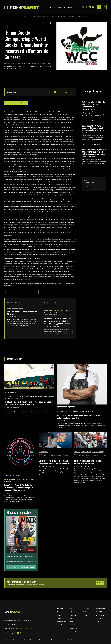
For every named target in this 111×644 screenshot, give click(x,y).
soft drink (15, 307)
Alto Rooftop (71, 408)
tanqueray (85, 97)
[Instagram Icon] (83, 7)
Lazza (21, 307)
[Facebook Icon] (86, 7)
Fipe (64, 7)
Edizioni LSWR (100, 615)
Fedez (9, 307)
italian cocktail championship (44, 23)
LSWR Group (100, 618)
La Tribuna (99, 625)
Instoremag (86, 615)
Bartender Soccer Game (50, 307)
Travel (71, 618)
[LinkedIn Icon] (90, 7)
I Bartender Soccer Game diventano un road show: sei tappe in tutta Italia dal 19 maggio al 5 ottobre (58, 321)
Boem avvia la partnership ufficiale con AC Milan (22, 313)
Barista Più (54, 7)
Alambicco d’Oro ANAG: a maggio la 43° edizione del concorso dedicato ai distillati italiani (93, 128)
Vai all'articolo (13, 567)
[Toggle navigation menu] (6, 7)
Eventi (30, 16)
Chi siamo (59, 612)
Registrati (100, 583)
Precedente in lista (14, 303)
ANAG (92, 121)
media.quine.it (12, 628)
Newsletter (60, 618)
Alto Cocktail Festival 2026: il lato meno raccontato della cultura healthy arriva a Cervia (79, 417)
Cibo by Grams (74, 625)
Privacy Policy (60, 625)
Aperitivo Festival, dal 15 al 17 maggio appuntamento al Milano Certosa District (55, 462)
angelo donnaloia (31, 23)
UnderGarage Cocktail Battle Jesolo (13, 475)
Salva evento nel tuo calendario (16, 103)
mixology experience (86, 451)
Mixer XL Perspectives (98, 451)
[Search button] (105, 7)
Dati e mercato (74, 612)
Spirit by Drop (74, 628)
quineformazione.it (29, 628)
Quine (98, 622)
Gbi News (86, 612)
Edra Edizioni (100, 612)
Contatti (59, 615)
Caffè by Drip (73, 631)
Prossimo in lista (50, 303)
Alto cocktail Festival (95, 144)
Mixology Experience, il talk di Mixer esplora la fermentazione (88, 462)
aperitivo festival (44, 451)
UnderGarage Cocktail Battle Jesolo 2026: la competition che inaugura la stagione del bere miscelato (19, 488)
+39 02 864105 (14, 624)
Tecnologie (73, 615)
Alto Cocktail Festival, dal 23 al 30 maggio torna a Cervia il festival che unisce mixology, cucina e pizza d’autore (94, 152)
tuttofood (77, 451)
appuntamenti (8, 27)
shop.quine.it (20, 628)
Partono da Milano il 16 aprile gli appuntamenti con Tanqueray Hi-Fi (93, 104)
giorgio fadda (23, 23)
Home (25, 16)
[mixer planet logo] (13, 612)
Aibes (60, 7)
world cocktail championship (11, 23)
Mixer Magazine (61, 622)
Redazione (21, 317)
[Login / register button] (99, 7)
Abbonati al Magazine (28, 567)
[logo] (24, 7)
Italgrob (69, 7)
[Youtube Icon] (93, 7)
